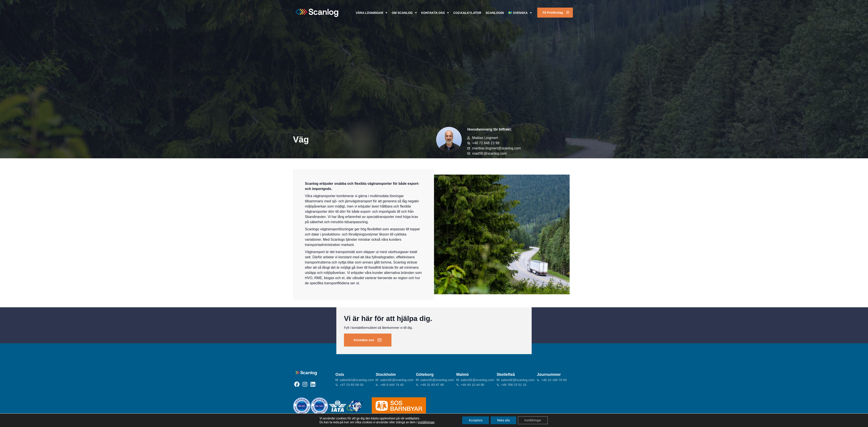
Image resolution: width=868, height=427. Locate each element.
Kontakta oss (435, 13)
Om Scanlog (404, 13)
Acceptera (476, 420)
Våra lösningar (372, 13)
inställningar (426, 422)
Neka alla (503, 420)
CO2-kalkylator (467, 13)
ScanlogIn (495, 13)
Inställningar (533, 420)
